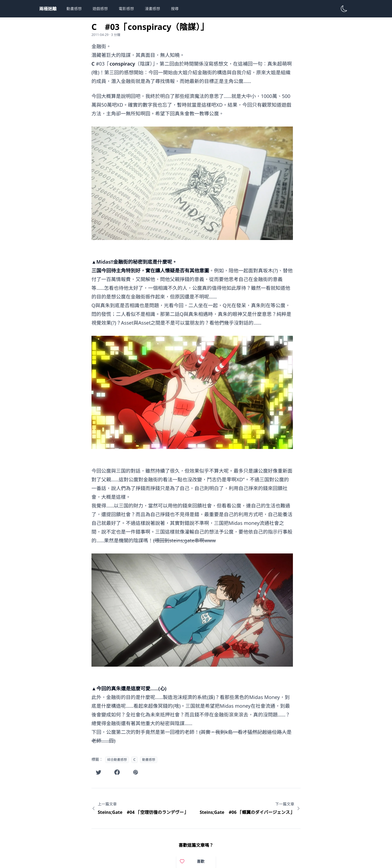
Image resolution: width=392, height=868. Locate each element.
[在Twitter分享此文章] (99, 772)
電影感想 (126, 9)
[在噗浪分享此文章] (136, 772)
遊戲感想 (100, 9)
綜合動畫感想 (117, 760)
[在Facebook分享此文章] (117, 772)
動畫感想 (74, 9)
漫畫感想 (152, 9)
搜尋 (175, 9)
